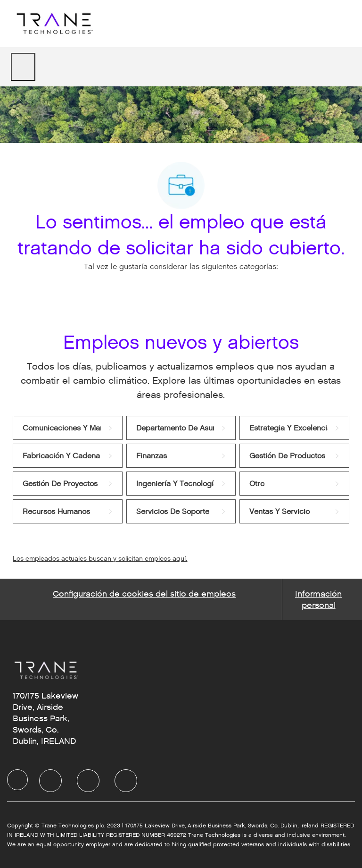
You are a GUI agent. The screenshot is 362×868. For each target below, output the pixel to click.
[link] (67, 428)
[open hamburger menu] (23, 67)
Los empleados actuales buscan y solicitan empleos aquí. (100, 559)
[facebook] (17, 780)
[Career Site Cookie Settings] (144, 599)
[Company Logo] (53, 23)
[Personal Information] (319, 599)
